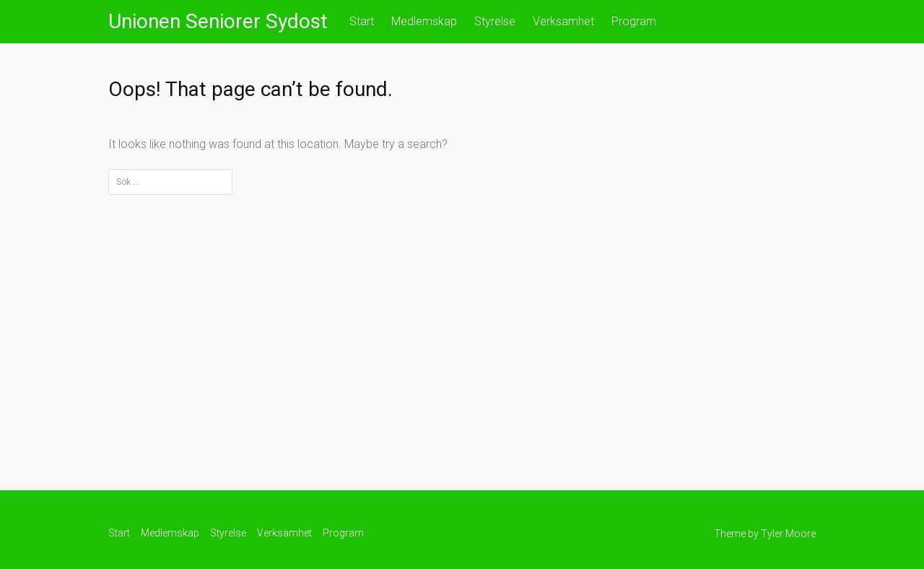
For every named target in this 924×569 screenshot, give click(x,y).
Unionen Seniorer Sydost (218, 21)
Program (634, 21)
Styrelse (495, 21)
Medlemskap (424, 21)
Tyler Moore (788, 534)
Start (362, 21)
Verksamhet (563, 21)
